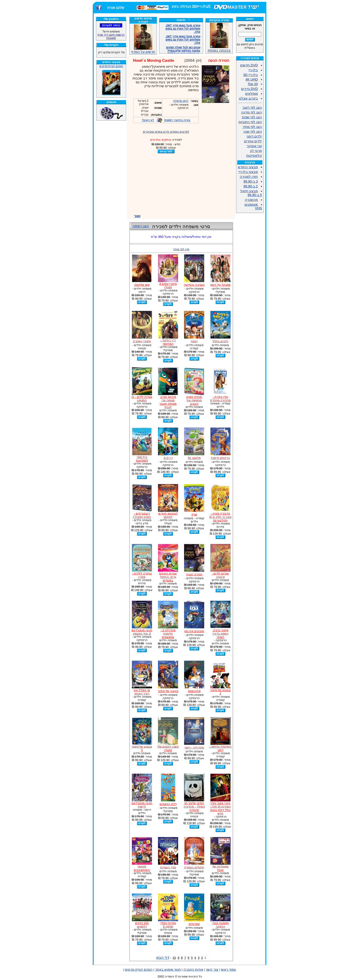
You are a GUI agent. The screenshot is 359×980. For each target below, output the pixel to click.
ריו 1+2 (168, 458)
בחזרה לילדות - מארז (142, 575)
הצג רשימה (141, 226)
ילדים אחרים (253, 141)
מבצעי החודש (248, 167)
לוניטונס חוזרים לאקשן (168, 515)
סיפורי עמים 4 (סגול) (168, 285)
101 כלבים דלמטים (142, 925)
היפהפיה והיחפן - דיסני (220, 748)
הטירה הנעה (194, 574)
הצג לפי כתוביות (250, 122)
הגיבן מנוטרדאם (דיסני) (142, 805)
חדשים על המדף (143, 39)
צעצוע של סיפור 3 (142, 748)
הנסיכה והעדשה (194, 285)
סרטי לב (256, 151)
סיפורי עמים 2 (142, 341)
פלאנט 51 (194, 458)
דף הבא (163, 957)
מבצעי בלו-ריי (248, 172)
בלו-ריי (253, 70)
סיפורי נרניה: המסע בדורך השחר (220, 634)
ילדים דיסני (254, 136)
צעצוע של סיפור (168, 691)
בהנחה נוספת (219, 48)
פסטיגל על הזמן (220, 285)
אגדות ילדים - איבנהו (220, 575)
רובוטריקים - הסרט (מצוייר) (142, 515)
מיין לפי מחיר (181, 249)
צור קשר (212, 969)
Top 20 (253, 84)
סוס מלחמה (142, 285)
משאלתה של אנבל (220, 868)
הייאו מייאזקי (181, 101)
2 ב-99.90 (251, 186)
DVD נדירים (249, 89)
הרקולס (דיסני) (220, 458)
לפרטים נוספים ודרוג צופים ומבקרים (166, 132)
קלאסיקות (254, 156)
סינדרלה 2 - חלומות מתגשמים (168, 634)
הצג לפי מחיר (252, 127)
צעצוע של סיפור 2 (220, 692)
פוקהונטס (194, 691)
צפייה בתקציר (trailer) (177, 120)
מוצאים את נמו (194, 631)
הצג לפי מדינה (252, 112)
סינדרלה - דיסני (194, 747)
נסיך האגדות (168, 867)
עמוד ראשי (228, 969)
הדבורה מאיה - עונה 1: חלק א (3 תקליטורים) (220, 517)
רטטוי (194, 341)
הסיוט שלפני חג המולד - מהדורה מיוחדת (194, 806)
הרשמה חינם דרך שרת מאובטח (111, 36)
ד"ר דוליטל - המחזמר (168, 342)
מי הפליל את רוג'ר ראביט (142, 692)
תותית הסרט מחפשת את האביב (194, 400)
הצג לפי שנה (253, 132)
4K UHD (252, 79)
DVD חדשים (249, 65)
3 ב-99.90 (251, 181)
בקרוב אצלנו (248, 98)
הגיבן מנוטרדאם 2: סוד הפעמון (142, 632)
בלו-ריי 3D (250, 75)
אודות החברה (193, 969)
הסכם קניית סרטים (111, 66)
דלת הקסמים (168, 804)
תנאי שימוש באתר (168, 969)
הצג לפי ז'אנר (252, 108)
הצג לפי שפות (252, 117)
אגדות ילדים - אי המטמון (142, 398)
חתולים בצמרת (194, 867)
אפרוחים (194, 924)
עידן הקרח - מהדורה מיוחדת (220, 398)
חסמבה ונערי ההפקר (220, 925)
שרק (194, 514)
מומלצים (252, 94)
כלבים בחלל (220, 341)
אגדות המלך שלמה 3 (168, 925)
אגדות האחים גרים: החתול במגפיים (168, 577)
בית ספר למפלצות (142, 459)
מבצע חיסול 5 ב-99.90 (251, 193)
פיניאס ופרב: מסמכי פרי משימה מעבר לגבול (168, 402)
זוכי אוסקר (254, 146)
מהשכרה (251, 200)
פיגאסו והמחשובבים (142, 868)
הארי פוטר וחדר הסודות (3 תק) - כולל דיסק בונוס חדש (220, 808)
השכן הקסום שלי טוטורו (168, 748)
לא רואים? (148, 120)
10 (174, 958)
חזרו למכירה (249, 177)
